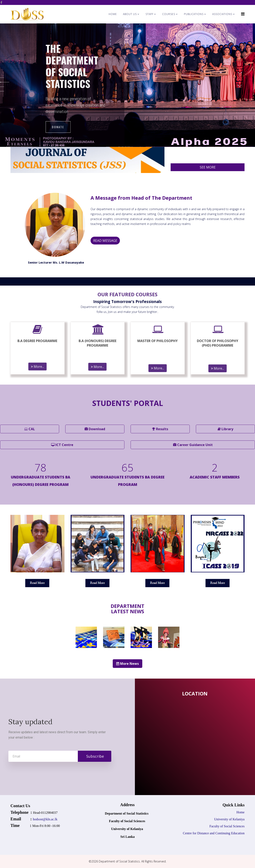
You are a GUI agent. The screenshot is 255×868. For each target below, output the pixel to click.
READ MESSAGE (105, 241)
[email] (60, 756)
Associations (222, 14)
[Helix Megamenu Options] (243, 14)
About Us (130, 14)
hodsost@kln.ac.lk (46, 819)
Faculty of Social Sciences (227, 826)
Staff (149, 14)
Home (113, 14)
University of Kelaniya (229, 819)
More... (37, 367)
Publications (194, 14)
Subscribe (95, 756)
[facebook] (1, 2)
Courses (169, 14)
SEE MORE (208, 167)
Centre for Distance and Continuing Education (214, 833)
